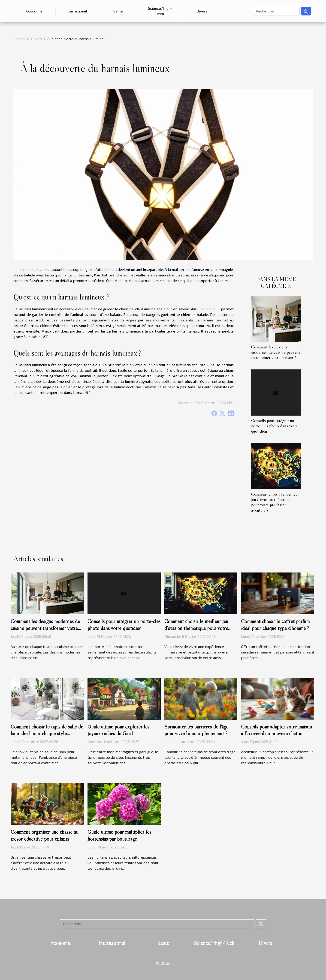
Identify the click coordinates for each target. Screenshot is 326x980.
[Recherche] (276, 11)
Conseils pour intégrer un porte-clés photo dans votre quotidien (275, 426)
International (76, 11)
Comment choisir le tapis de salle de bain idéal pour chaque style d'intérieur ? (47, 734)
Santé (118, 11)
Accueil (19, 39)
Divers (202, 11)
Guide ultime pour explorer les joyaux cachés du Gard (118, 730)
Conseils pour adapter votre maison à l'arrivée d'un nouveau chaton (276, 730)
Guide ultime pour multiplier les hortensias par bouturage (119, 835)
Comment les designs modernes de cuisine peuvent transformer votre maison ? (276, 352)
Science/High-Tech (160, 11)
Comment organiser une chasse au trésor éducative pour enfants (44, 835)
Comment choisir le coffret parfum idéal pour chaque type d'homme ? (275, 625)
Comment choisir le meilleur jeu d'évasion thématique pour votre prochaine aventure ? (275, 502)
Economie (34, 11)
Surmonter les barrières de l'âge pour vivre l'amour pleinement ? (196, 730)
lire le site (207, 309)
